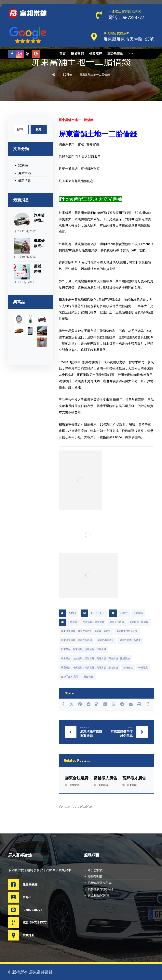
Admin (72, 613)
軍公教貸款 (95, 870)
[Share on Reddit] (88, 704)
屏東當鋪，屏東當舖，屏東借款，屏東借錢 (84, 649)
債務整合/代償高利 (100, 889)
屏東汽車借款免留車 (130, 640)
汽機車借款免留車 (100, 883)
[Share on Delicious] (97, 704)
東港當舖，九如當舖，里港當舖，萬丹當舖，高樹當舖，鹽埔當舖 (95, 658)
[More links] (131, 54)
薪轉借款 (128, 668)
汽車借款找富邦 (39, 220)
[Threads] (28, 54)
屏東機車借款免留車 (127, 631)
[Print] (139, 704)
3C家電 (73, 622)
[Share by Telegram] (122, 704)
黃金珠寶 (88, 677)
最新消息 (24, 181)
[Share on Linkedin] (105, 704)
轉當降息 (143, 668)
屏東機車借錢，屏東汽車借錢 (76, 640)
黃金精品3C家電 (99, 895)
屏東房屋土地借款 (139, 622)
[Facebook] (12, 54)
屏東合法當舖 (117, 622)
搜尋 (39, 129)
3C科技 (124, 613)
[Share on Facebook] (63, 704)
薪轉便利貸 (95, 877)
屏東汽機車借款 (106, 640)
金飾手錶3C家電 (70, 677)
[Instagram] (20, 54)
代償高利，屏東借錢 (93, 622)
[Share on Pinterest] (80, 704)
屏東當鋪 (138, 613)
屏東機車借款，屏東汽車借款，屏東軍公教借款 (86, 631)
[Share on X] (71, 704)
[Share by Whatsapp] (114, 704)
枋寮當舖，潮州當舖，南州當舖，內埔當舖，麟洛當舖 (89, 668)
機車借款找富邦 (39, 246)
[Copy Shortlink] (148, 704)
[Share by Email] (131, 704)
